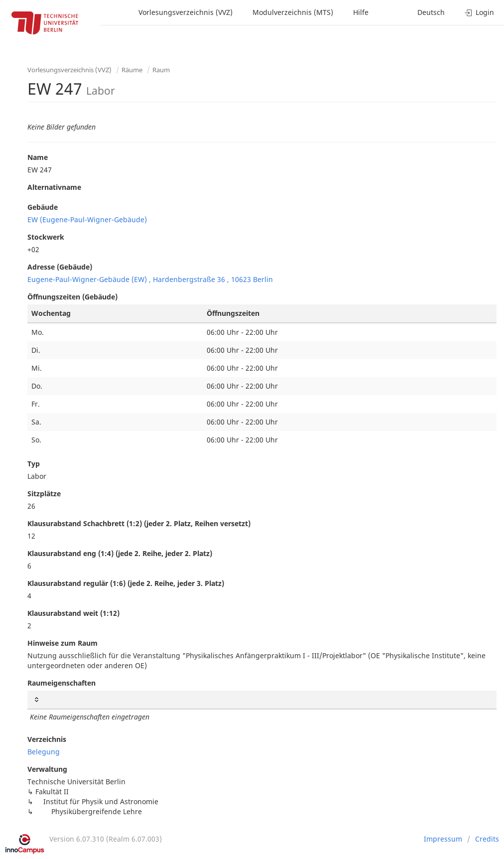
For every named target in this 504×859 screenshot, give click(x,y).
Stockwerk (46, 237)
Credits (487, 839)
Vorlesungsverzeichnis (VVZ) (186, 12)
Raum (161, 70)
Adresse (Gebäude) (60, 267)
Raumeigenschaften (62, 683)
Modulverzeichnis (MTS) (293, 12)
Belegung (44, 752)
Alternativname (54, 187)
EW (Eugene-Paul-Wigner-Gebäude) (87, 219)
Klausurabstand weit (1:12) (73, 613)
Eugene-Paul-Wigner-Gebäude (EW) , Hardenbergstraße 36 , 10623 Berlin (150, 279)
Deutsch (431, 12)
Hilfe (361, 12)
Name (38, 157)
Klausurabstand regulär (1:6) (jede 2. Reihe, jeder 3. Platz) (126, 583)
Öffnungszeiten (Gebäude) (72, 297)
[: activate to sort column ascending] (262, 700)
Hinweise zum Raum (63, 643)
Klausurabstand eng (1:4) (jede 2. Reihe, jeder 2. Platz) (120, 553)
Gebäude (43, 207)
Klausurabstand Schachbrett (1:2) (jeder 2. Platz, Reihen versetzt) (139, 523)
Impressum (443, 839)
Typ (34, 464)
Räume (132, 70)
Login (479, 12)
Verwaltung (47, 769)
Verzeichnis (47, 739)
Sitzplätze (44, 494)
